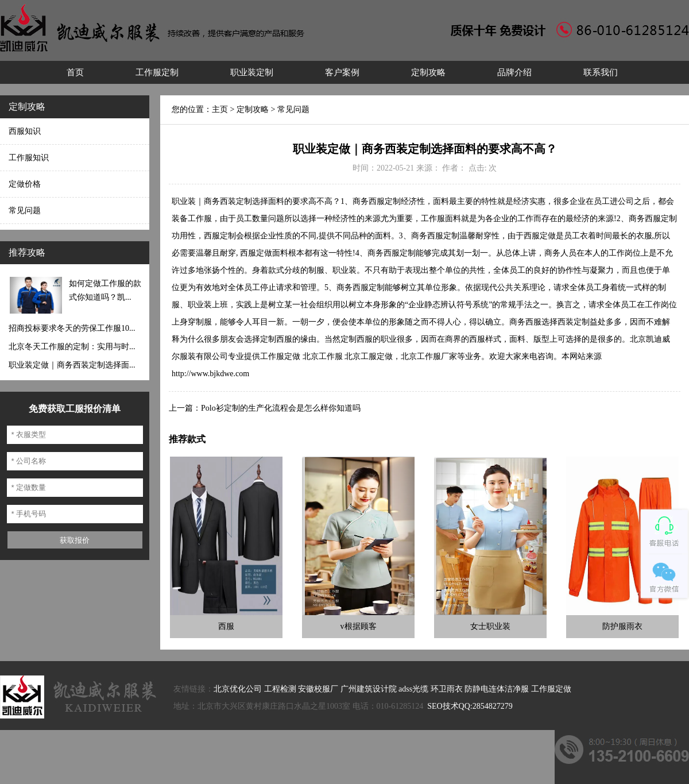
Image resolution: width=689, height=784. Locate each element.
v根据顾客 (359, 626)
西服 (226, 626)
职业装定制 (252, 72)
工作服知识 (29, 158)
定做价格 (25, 184)
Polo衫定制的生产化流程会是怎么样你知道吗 (281, 408)
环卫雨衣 (447, 689)
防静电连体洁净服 (497, 689)
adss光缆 (413, 689)
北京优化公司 (238, 689)
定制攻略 (428, 72)
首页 (75, 72)
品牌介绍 (514, 72)
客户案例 (342, 72)
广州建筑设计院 (369, 689)
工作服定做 (551, 689)
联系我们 (601, 72)
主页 (220, 109)
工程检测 (280, 689)
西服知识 (25, 131)
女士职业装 (490, 626)
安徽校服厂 (318, 689)
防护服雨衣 (622, 626)
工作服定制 (157, 72)
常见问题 (25, 211)
